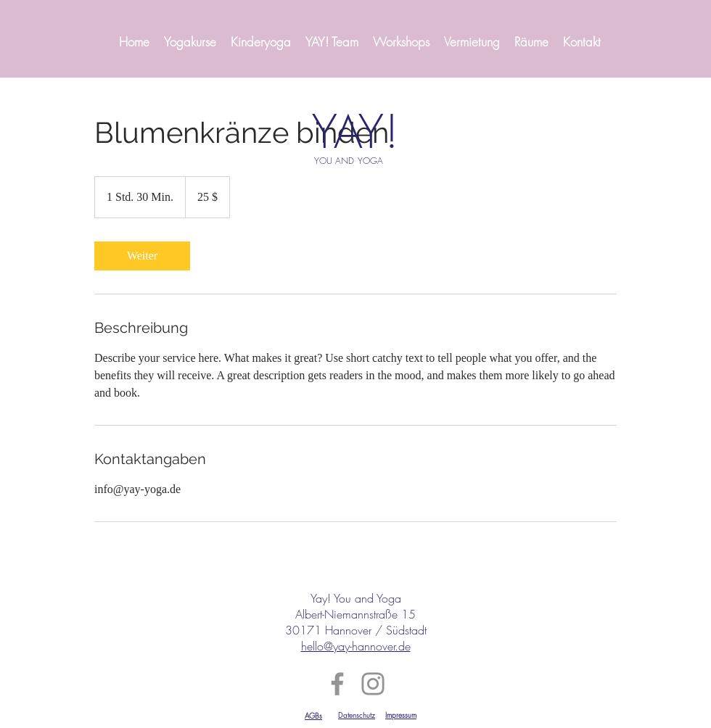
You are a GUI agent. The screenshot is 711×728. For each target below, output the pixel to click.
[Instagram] (373, 684)
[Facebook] (337, 684)
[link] (142, 256)
